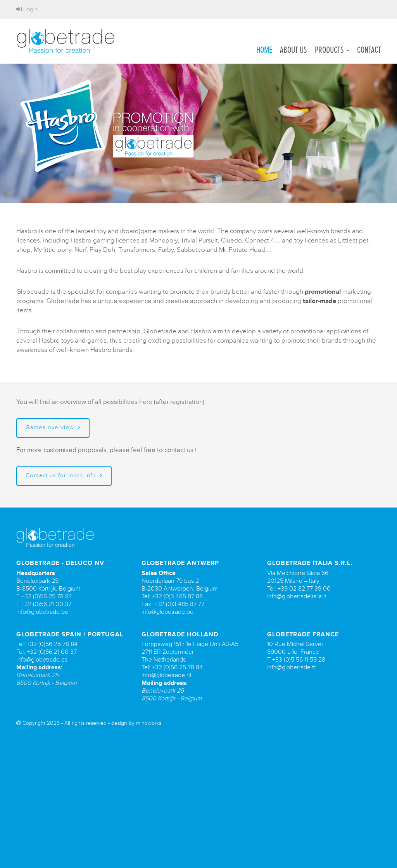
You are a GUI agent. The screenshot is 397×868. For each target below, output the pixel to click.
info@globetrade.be (42, 612)
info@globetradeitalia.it (297, 596)
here (146, 402)
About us (293, 50)
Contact (369, 50)
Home (264, 50)
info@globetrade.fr (291, 667)
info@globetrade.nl (166, 675)
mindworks (149, 723)
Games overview (53, 427)
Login (27, 9)
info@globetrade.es (42, 660)
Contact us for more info (64, 476)
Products (332, 50)
